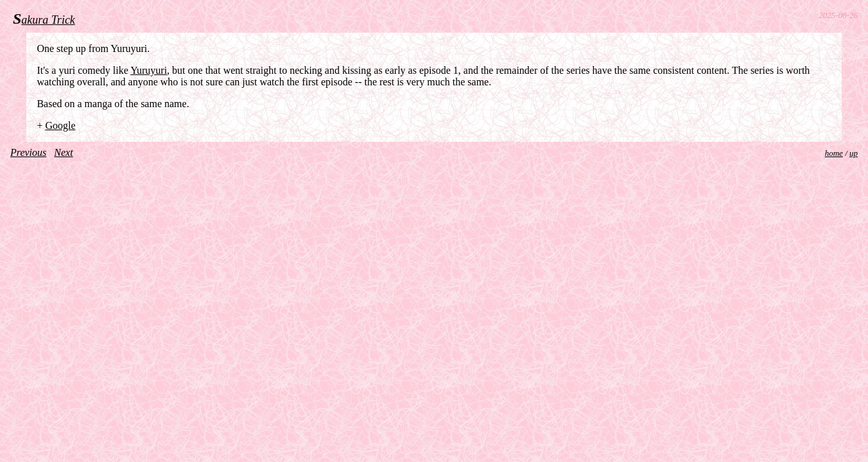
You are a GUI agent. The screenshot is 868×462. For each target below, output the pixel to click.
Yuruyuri (149, 70)
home (834, 153)
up (854, 153)
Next (63, 152)
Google (60, 125)
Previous (28, 152)
